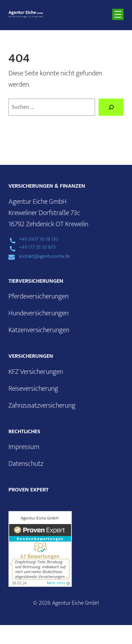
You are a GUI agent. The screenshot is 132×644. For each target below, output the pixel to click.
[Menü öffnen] (118, 14)
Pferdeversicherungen (39, 296)
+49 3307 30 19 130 (39, 239)
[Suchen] (111, 107)
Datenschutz (26, 464)
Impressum (24, 447)
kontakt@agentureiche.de (45, 256)
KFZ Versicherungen (36, 372)
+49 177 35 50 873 (37, 247)
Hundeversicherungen (39, 313)
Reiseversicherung (33, 389)
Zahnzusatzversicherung (42, 405)
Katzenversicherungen (39, 330)
